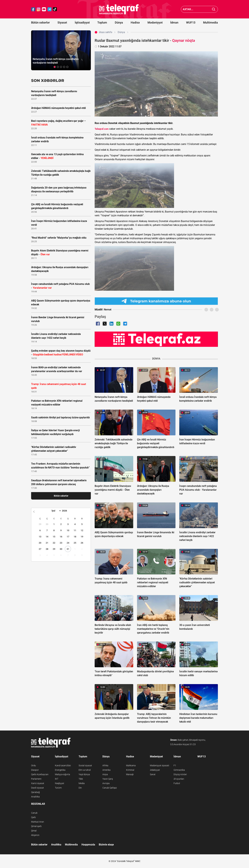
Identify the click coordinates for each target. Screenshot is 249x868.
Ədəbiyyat (155, 770)
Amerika (106, 770)
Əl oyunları (179, 779)
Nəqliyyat (60, 783)
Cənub (34, 813)
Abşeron (35, 835)
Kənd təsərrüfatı (63, 765)
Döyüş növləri (180, 774)
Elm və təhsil (85, 770)
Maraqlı (130, 774)
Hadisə (135, 22)
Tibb (81, 779)
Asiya (105, 774)
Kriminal (130, 770)
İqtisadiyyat (82, 22)
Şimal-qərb (36, 826)
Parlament (36, 779)
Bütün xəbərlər (40, 22)
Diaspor (35, 770)
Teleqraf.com (102, 129)
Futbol (177, 783)
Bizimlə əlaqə (106, 845)
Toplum (102, 22)
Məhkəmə (131, 765)
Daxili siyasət (37, 788)
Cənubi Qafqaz (110, 788)
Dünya (119, 22)
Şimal (34, 831)
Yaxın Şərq (108, 779)
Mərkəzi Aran (38, 822)
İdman (174, 22)
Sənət (153, 774)
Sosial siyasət (85, 765)
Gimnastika (179, 770)
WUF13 (191, 22)
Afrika (105, 765)
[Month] (56, 511)
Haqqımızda (88, 845)
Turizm (58, 788)
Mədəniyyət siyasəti (160, 765)
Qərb (33, 817)
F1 (175, 765)
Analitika (35, 797)
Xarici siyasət (38, 783)
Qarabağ (35, 792)
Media (82, 783)
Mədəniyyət (155, 22)
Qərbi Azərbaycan (40, 774)
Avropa (106, 783)
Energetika (60, 770)
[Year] (67, 511)
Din (80, 788)
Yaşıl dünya (84, 774)
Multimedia (210, 22)
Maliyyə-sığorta (62, 774)
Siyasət (62, 22)
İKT (57, 779)
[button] (55, 67)
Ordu (34, 765)
